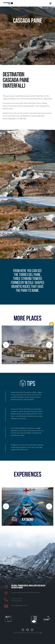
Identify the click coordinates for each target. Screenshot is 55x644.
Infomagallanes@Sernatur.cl (20, 605)
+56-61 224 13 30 (17, 599)
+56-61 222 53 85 (17, 601)
